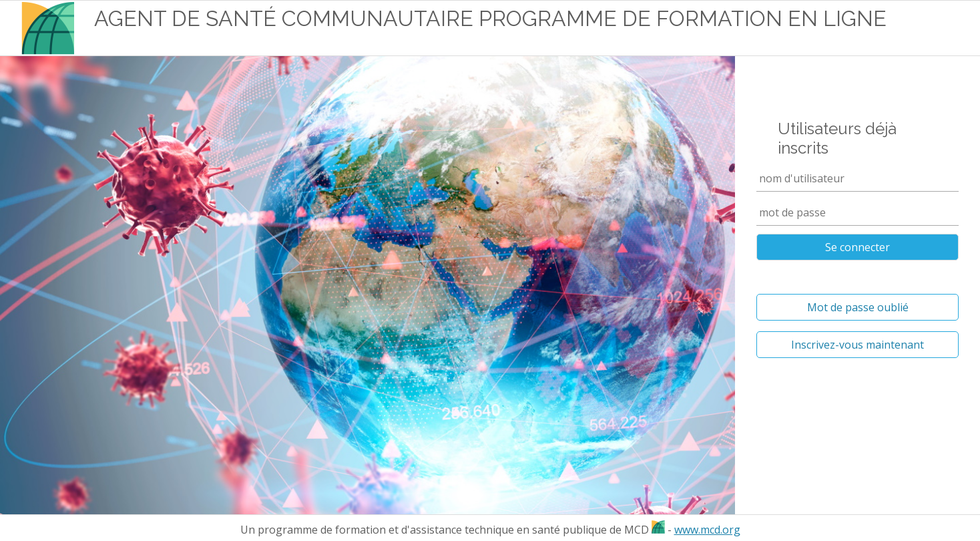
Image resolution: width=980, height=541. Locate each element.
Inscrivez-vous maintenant (857, 345)
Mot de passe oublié (858, 307)
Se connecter (857, 247)
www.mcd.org (707, 530)
